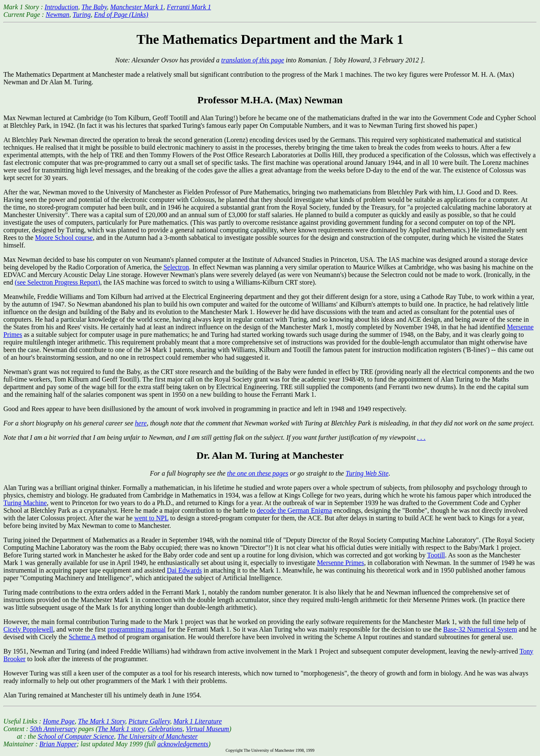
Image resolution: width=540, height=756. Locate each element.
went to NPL (151, 518)
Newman (57, 15)
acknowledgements (183, 744)
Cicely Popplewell (28, 629)
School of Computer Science (76, 736)
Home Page (59, 721)
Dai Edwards (184, 570)
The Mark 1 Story (102, 721)
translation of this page (252, 60)
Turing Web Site (367, 473)
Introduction (61, 7)
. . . (421, 437)
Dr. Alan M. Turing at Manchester (270, 455)
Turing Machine (25, 503)
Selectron (176, 267)
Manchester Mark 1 (137, 7)
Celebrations (165, 729)
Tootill (436, 555)
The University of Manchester (158, 736)
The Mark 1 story (121, 729)
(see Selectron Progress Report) (57, 282)
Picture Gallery (149, 721)
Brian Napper (58, 744)
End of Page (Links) (121, 15)
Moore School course (64, 238)
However (16, 622)
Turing (82, 15)
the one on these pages (258, 473)
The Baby (94, 7)
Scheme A (82, 637)
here (141, 423)
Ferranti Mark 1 (189, 7)
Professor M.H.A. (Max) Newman (270, 100)
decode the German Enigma (294, 510)
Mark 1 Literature (198, 721)
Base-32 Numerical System (480, 629)
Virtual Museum (208, 729)
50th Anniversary (53, 729)
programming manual (137, 629)
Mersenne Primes (340, 563)
